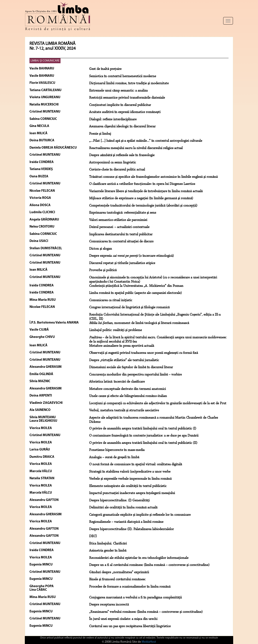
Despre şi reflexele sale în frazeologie (122, 155)
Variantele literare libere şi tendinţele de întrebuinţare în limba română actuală (146, 191)
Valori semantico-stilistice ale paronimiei (118, 220)
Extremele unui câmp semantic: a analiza (118, 91)
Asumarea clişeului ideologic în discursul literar (122, 126)
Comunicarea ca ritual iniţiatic (111, 300)
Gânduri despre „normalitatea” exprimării (119, 572)
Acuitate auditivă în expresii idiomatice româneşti (125, 112)
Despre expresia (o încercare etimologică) (131, 256)
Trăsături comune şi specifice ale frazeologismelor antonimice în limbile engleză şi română (153, 177)
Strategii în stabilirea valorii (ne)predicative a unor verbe (130, 472)
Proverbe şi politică (103, 270)
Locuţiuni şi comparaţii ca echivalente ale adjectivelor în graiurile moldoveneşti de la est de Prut (158, 403)
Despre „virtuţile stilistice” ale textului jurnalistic (124, 360)
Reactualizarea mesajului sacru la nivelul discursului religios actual (136, 148)
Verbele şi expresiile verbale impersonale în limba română (130, 479)
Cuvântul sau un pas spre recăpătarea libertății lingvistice (130, 626)
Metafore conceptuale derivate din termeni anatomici (127, 389)
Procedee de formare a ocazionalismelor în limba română (130, 587)
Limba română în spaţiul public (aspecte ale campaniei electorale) (135, 293)
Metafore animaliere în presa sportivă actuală (122, 346)
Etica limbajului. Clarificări (108, 544)
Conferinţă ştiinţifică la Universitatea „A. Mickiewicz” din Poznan (136, 286)
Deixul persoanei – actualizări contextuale (119, 227)
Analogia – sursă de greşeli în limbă (114, 457)
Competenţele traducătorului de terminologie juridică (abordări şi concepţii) (143, 206)
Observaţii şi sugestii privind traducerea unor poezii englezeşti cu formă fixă (144, 353)
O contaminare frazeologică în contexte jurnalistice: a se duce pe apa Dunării (144, 436)
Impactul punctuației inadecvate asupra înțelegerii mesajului (132, 493)
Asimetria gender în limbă (108, 551)
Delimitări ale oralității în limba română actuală (123, 508)
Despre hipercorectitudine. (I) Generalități (119, 500)
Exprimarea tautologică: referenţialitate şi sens (123, 213)
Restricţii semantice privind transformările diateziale (127, 98)
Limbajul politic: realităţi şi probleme (115, 330)
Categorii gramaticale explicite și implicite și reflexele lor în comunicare (140, 515)
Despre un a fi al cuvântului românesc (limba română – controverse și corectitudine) (149, 565)
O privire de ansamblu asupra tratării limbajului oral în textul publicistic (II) (143, 443)
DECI (93, 536)
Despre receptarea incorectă (109, 605)
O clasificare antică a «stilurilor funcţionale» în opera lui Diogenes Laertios (142, 184)
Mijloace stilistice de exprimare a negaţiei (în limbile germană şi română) (141, 198)
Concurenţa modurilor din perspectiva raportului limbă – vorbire (135, 375)
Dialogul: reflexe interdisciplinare (113, 119)
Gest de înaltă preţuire (105, 69)
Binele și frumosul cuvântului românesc (117, 579)
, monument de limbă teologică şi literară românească (139, 323)
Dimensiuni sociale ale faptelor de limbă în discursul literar (131, 367)
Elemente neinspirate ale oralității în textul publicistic (128, 486)
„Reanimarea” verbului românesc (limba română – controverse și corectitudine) (146, 612)
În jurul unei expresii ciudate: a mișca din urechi (123, 619)
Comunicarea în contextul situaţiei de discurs (121, 241)
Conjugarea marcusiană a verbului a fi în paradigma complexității (135, 598)
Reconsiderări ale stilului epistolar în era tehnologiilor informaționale (139, 558)
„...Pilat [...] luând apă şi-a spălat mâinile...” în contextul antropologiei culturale (146, 141)
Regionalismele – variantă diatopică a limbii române (126, 522)
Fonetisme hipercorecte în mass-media (117, 450)
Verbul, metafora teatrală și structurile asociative (124, 410)
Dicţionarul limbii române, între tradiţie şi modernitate (129, 83)
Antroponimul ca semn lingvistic (112, 163)
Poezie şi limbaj (100, 134)
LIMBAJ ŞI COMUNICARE (45, 61)
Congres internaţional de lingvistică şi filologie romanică (129, 307)
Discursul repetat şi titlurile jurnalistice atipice (122, 263)
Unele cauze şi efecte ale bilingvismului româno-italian (128, 396)
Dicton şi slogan (101, 249)
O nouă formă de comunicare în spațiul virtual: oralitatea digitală (136, 464)
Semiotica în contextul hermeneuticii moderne (123, 76)
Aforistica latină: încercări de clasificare (117, 382)
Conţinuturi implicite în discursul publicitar (120, 105)
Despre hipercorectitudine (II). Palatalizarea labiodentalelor (131, 529)
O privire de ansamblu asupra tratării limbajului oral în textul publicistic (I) (143, 429)
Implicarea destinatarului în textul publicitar (121, 234)
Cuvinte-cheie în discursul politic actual (117, 170)
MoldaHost (149, 642)
